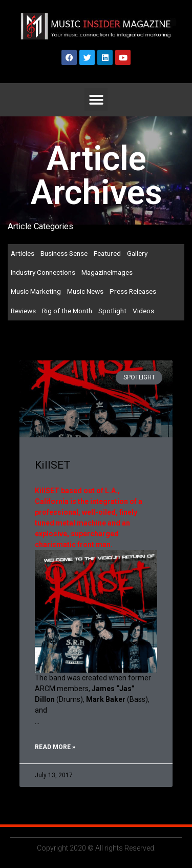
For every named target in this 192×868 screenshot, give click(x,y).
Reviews (23, 311)
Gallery (137, 253)
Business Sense (64, 253)
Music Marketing (36, 291)
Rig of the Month (67, 311)
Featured (107, 253)
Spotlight (112, 311)
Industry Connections (43, 272)
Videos (143, 311)
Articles (23, 253)
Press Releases (133, 291)
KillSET (53, 465)
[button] (96, 100)
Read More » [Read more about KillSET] (55, 747)
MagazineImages (107, 272)
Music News (85, 291)
